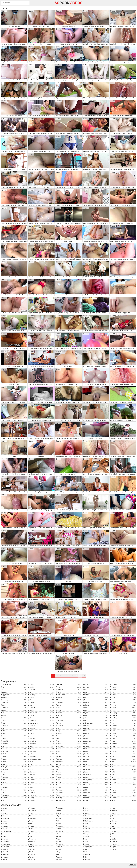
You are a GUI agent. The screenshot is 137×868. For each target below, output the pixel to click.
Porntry (59, 849)
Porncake (59, 826)
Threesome (123, 767)
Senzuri (59, 860)
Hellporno (32, 834)
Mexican (96, 687)
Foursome (69, 690)
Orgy (96, 731)
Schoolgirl (123, 684)
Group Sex (69, 726)
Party (96, 744)
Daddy (41, 736)
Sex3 (85, 808)
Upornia (86, 844)
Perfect (96, 749)
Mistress (96, 695)
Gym (69, 728)
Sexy (123, 692)
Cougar (41, 715)
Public (96, 772)
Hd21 (31, 824)
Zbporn (113, 847)
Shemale (123, 697)
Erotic (41, 769)
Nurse (96, 710)
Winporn (113, 811)
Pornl (58, 839)
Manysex (32, 860)
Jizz (69, 769)
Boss (14, 772)
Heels (69, 741)
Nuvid (58, 818)
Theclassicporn (88, 821)
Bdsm (14, 736)
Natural (96, 702)
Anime (14, 710)
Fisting (41, 798)
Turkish (123, 777)
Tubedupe (87, 829)
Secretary (123, 687)
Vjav (85, 857)
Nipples (96, 705)
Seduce (123, 690)
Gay (69, 708)
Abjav (3, 811)
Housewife (69, 749)
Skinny (123, 708)
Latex (69, 780)
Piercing (96, 754)
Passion (96, 746)
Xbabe (113, 813)
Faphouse (32, 811)
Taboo (123, 754)
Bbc (14, 731)
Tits (123, 769)
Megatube (59, 808)
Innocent (69, 757)
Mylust (58, 816)
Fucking (69, 697)
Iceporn (31, 844)
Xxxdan (113, 836)
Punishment (96, 775)
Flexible (69, 684)
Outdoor (96, 733)
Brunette (14, 787)
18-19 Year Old (14, 684)
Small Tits (123, 715)
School (96, 800)
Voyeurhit (86, 860)
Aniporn (4, 824)
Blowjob (14, 767)
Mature (96, 684)
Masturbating (69, 800)
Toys (123, 775)
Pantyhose (96, 741)
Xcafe (113, 816)
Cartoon (41, 684)
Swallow (123, 749)
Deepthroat (41, 741)
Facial (41, 777)
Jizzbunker (32, 849)
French (69, 692)
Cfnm (41, 692)
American (14, 702)
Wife (123, 795)
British (14, 782)
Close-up (41, 708)
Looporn (32, 857)
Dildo (41, 746)
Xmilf (112, 829)
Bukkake (14, 790)
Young (123, 800)
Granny (69, 723)
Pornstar (96, 764)
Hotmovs (32, 842)
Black (14, 762)
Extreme (41, 775)
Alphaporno (5, 818)
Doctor (41, 749)
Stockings (123, 736)
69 (14, 690)
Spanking (123, 726)
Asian (14, 715)
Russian (96, 798)
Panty (96, 739)
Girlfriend (69, 713)
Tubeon (86, 831)
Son (123, 723)
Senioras (59, 857)
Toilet (123, 772)
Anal (14, 705)
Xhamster (114, 821)
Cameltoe (14, 798)
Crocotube (5, 852)
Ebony (41, 764)
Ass (14, 718)
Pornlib (58, 842)
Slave (123, 710)
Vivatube (86, 854)
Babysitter (14, 726)
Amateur (14, 697)
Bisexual (14, 759)
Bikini (14, 757)
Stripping (123, 744)
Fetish (41, 787)
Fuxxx (31, 816)
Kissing (69, 772)
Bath (14, 728)
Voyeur (123, 790)
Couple (41, 718)
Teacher (123, 759)
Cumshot (41, 728)
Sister (123, 702)
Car (14, 800)
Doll (41, 754)
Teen (123, 762)
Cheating (41, 695)
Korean (69, 777)
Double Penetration (41, 759)
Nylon (96, 713)
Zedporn (113, 849)
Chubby (41, 700)
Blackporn (5, 842)
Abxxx (4, 816)
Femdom (41, 785)
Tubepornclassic (88, 834)
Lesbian (69, 785)
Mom (96, 697)
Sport (123, 731)
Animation (14, 708)
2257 (130, 865)
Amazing (14, 700)
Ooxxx (58, 824)
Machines (69, 793)
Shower (123, 700)
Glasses (69, 718)
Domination (41, 757)
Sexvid (86, 813)
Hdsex (31, 826)
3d (14, 687)
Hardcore (69, 736)
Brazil (14, 775)
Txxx (85, 839)
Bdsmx (4, 834)
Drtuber (4, 860)
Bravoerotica (6, 844)
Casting (41, 687)
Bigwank (4, 839)
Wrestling (123, 798)
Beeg (3, 836)
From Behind (69, 695)
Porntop (59, 847)
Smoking (123, 718)
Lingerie (69, 790)
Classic (41, 702)
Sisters (123, 705)
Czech (41, 733)
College (41, 710)
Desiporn (4, 857)
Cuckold (41, 726)
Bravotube (5, 849)
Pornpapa (59, 844)
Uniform (123, 780)
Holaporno (32, 839)
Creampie (41, 721)
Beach (14, 739)
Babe (14, 723)
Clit (41, 705)
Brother (14, 785)
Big (14, 746)
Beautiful (14, 741)
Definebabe (5, 854)
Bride (14, 780)
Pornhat (59, 834)
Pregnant (96, 769)
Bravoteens (5, 847)
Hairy (69, 731)
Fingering (41, 793)
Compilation (41, 713)
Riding (96, 790)
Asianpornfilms (6, 831)
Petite (96, 751)
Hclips (31, 821)
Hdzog (31, 831)
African (14, 692)
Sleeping (123, 713)
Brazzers (14, 777)
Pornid (58, 836)
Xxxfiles (113, 839)
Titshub (86, 824)
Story (123, 739)
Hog (30, 836)
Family (41, 782)
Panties (96, 736)
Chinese (41, 697)
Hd (69, 739)
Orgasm (96, 728)
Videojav (86, 849)
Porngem (59, 831)
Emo (41, 767)
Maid (69, 795)
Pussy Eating (96, 780)
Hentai (69, 744)
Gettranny (32, 818)
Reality (96, 782)
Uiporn (86, 842)
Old (96, 721)
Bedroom (14, 744)
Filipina (41, 790)
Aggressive (14, 695)
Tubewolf (86, 836)
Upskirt (123, 782)
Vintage (123, 785)
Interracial (69, 762)
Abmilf (4, 813)
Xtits (112, 834)
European (41, 772)
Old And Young (96, 723)
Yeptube (113, 842)
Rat (57, 854)
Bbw (14, 733)
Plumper (96, 759)
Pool (96, 762)
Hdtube (31, 829)
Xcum (113, 818)
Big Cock (14, 751)
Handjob (69, 733)
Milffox (58, 811)
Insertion (69, 759)
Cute (41, 731)
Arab (14, 713)
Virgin (123, 787)
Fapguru (32, 808)
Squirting (123, 733)
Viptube (86, 852)
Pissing (96, 757)
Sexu (85, 811)
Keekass (32, 852)
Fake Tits (41, 780)
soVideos (68, 3)
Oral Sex (96, 726)
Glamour (69, 715)
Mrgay (58, 813)
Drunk (41, 762)
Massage (69, 798)
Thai (123, 764)
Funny (69, 700)
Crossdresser (41, 723)
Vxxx (112, 808)
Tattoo (123, 757)
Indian (69, 754)
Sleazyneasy (87, 818)
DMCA (134, 865)
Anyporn (4, 826)
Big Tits (14, 754)
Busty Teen (14, 795)
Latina (69, 782)
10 (84, 676)
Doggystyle (41, 751)
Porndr (58, 829)
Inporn (31, 847)
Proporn (59, 852)
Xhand (113, 824)
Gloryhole (69, 721)
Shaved (123, 695)
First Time (41, 795)
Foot (69, 687)
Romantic (96, 793)
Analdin (4, 821)
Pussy (96, 777)
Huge (69, 751)
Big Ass (14, 749)
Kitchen (69, 775)
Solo (123, 721)
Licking (69, 787)
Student (123, 746)
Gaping (69, 705)
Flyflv (31, 813)
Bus (14, 793)
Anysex (4, 829)
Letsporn (32, 854)
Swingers (123, 751)
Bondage (14, 769)
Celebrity (41, 690)
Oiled (96, 718)
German (69, 710)
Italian (69, 764)
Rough (96, 795)
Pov (96, 767)
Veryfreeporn (87, 847)
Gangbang (69, 702)
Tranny (86, 826)
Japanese (69, 767)
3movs (4, 808)
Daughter (41, 739)
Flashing (41, 800)
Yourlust (113, 844)
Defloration (41, 744)
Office (96, 715)
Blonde (14, 764)
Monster (96, 700)
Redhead (96, 785)
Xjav (112, 826)
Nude (96, 708)
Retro (96, 787)
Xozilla (113, 831)
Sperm (123, 728)
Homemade (69, 746)
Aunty (14, 721)
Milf (96, 690)
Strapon (123, 741)
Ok (57, 821)
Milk (96, 692)
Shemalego (87, 816)
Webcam (123, 793)
